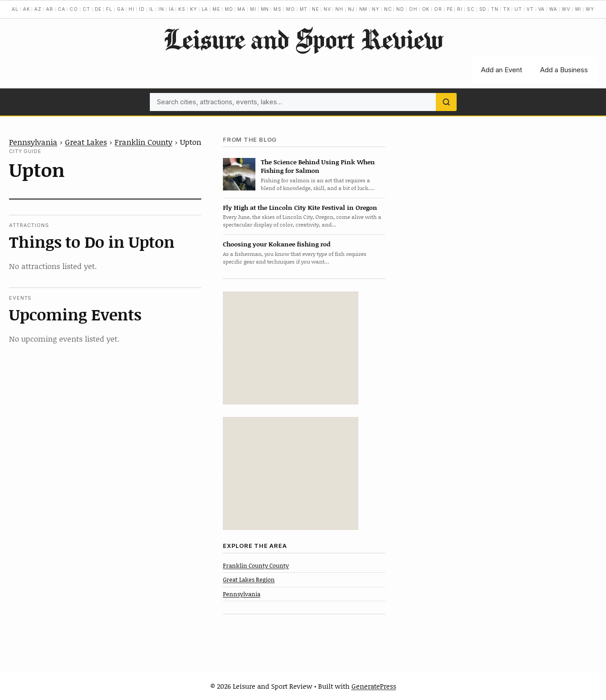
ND (400, 9)
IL (152, 9)
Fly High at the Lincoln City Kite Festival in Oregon (300, 207)
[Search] (446, 102)
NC (388, 9)
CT (86, 9)
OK (426, 9)
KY (194, 9)
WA (553, 9)
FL (109, 9)
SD (483, 9)
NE (315, 9)
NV (327, 9)
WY (590, 9)
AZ (38, 9)
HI (132, 9)
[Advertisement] (291, 348)
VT (530, 9)
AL (15, 9)
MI (253, 9)
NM (363, 9)
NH (339, 9)
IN (161, 9)
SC (471, 9)
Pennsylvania (33, 142)
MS (278, 9)
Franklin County (143, 142)
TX (507, 9)
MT (304, 9)
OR (438, 9)
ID (142, 9)
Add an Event (502, 70)
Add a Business (564, 70)
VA (542, 9)
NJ (351, 9)
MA (241, 9)
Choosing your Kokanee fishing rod (277, 244)
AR (50, 9)
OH (413, 9)
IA (171, 9)
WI (578, 9)
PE (450, 9)
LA (205, 9)
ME (216, 9)
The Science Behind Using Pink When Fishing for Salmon (318, 166)
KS (182, 9)
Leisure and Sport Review (303, 39)
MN (265, 9)
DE (98, 9)
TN (495, 9)
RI (460, 9)
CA (62, 9)
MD (229, 9)
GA (121, 9)
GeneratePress (374, 686)
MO (291, 9)
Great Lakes (86, 142)
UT (518, 9)
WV (566, 9)
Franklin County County (256, 566)
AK (27, 9)
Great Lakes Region (249, 579)
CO (74, 9)
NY (376, 9)
